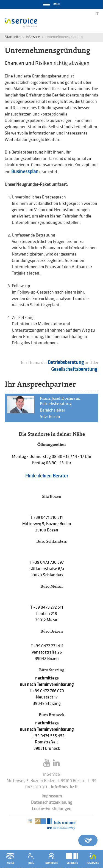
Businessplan (25, 172)
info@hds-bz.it (64, 787)
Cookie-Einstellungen (52, 809)
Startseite (12, 37)
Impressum (52, 796)
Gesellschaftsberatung (75, 369)
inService (33, 37)
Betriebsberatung (66, 362)
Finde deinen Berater (47, 476)
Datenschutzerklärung (52, 803)
